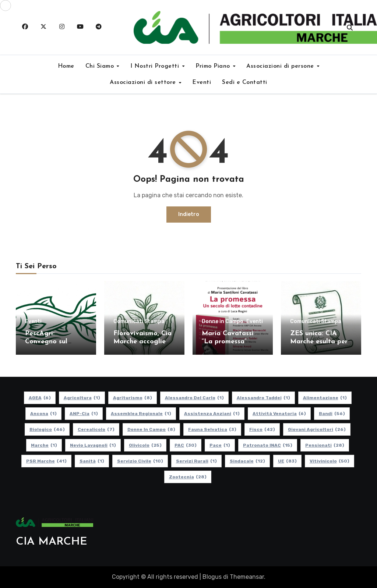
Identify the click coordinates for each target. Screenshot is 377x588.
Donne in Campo (223, 322)
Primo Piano (214, 66)
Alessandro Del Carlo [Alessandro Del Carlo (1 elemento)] (194, 398)
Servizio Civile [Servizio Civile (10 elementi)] (140, 461)
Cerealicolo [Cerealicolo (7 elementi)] (96, 429)
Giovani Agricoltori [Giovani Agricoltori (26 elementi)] (317, 429)
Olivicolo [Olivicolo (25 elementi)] (145, 445)
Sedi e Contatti (245, 82)
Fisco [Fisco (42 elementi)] (262, 429)
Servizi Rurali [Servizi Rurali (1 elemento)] (196, 461)
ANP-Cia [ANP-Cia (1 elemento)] (84, 414)
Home (66, 66)
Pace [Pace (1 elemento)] (220, 445)
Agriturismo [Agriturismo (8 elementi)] (133, 398)
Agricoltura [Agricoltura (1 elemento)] (82, 398)
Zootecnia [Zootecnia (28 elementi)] (188, 477)
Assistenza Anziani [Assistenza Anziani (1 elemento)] (212, 414)
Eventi (202, 82)
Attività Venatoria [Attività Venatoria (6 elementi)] (279, 414)
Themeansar (247, 577)
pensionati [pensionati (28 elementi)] (325, 445)
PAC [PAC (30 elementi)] (186, 445)
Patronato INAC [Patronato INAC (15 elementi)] (268, 445)
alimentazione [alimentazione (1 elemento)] (325, 398)
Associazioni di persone (281, 66)
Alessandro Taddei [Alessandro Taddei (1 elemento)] (263, 398)
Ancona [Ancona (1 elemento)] (43, 414)
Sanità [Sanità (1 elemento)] (92, 461)
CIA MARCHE (52, 542)
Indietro (189, 214)
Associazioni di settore (144, 82)
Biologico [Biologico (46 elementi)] (47, 429)
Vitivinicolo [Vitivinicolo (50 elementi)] (330, 461)
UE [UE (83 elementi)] (287, 461)
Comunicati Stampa (139, 322)
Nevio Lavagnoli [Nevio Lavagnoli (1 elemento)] (93, 445)
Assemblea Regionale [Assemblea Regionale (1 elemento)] (141, 414)
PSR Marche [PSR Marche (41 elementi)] (46, 461)
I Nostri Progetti (156, 66)
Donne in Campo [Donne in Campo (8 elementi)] (151, 429)
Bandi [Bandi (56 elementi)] (332, 414)
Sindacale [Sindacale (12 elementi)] (247, 461)
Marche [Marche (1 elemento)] (44, 445)
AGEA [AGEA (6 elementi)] (40, 398)
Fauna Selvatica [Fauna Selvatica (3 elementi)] (212, 429)
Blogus (212, 577)
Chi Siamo (101, 66)
